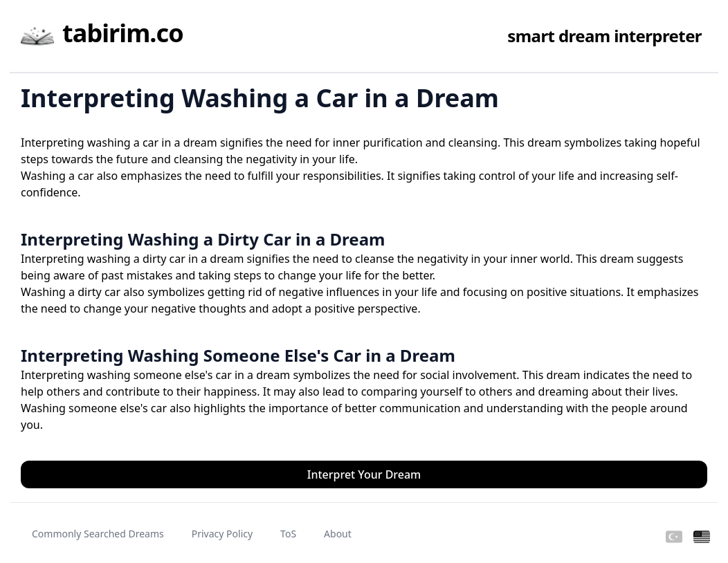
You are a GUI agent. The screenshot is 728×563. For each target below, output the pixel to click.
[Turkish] (674, 537)
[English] (702, 537)
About (338, 534)
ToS (288, 534)
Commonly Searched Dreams (98, 534)
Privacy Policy (222, 534)
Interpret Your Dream (364, 474)
